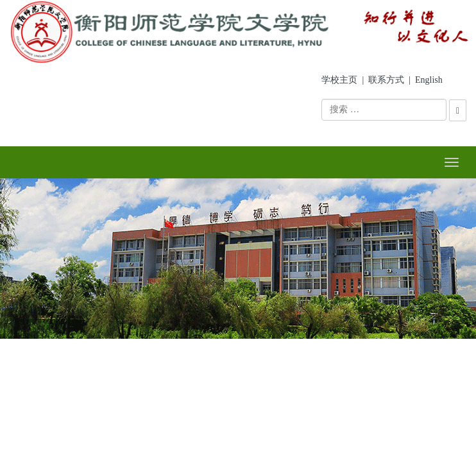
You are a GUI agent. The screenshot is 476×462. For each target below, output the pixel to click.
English (429, 80)
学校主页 (339, 80)
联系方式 (386, 80)
